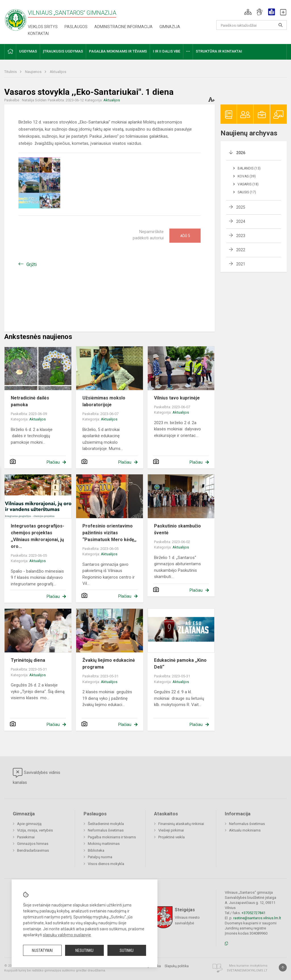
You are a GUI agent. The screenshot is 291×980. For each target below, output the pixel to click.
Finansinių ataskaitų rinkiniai (181, 824)
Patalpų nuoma (100, 857)
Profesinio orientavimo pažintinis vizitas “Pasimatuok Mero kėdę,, (109, 533)
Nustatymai (42, 950)
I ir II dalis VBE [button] (167, 51)
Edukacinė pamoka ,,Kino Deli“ (180, 664)
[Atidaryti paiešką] (280, 25)
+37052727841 (253, 913)
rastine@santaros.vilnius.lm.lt (257, 918)
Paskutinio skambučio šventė (177, 529)
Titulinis (11, 72)
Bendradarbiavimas (33, 850)
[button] (248, 12)
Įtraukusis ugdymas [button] (63, 51)
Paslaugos (76, 27)
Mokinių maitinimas (104, 844)
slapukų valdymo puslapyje (67, 935)
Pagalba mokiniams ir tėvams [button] (118, 51)
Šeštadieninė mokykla (106, 824)
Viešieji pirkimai (171, 830)
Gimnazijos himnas (33, 844)
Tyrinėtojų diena (28, 660)
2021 (241, 264)
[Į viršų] (283, 968)
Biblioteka (96, 850)
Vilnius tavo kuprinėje (177, 398)
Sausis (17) (247, 192)
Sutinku (127, 950)
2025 (241, 207)
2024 (241, 221)
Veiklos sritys (43, 27)
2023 (241, 236)
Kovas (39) (247, 176)
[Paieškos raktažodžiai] (252, 25)
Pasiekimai (26, 837)
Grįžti (32, 264)
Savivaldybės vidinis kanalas (37, 776)
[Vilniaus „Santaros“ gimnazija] (16, 18)
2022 (241, 250)
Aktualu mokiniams (245, 830)
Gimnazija (170, 27)
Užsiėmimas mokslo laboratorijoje (104, 401)
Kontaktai (38, 33)
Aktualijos (58, 72)
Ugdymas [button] (28, 51)
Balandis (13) (249, 168)
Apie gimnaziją (29, 824)
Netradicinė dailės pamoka (30, 401)
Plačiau (53, 462)
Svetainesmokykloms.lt (247, 970)
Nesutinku (84, 950)
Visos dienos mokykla (106, 864)
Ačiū (185, 236)
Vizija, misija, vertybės (35, 830)
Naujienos (34, 72)
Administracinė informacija (123, 27)
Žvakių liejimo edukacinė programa (109, 664)
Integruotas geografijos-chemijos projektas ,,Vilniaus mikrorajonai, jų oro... (38, 536)
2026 (241, 153)
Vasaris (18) (248, 184)
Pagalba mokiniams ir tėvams (112, 837)
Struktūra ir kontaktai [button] (219, 51)
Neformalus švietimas (106, 830)
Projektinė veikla (172, 837)
